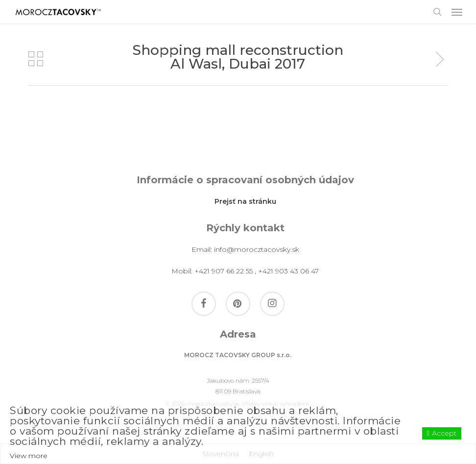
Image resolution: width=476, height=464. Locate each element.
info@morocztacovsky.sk (257, 249)
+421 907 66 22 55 (224, 271)
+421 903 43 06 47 (288, 271)
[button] (457, 12)
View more (29, 456)
